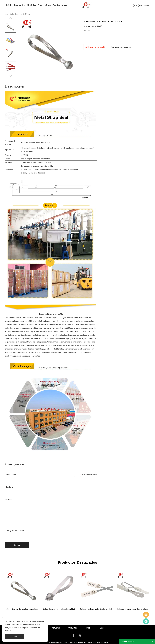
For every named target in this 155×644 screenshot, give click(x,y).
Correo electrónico (88, 474)
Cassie (146, 621)
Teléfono (9, 487)
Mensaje (8, 499)
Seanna (146, 615)
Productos (20, 5)
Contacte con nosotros (121, 47)
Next (10, 76)
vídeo (48, 5)
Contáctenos (60, 5)
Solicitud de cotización (96, 47)
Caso (40, 5)
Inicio (9, 5)
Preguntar (55, 628)
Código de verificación (15, 530)
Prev (10, 18)
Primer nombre (11, 474)
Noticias (31, 5)
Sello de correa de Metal (20, 14)
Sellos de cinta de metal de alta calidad (22, 609)
